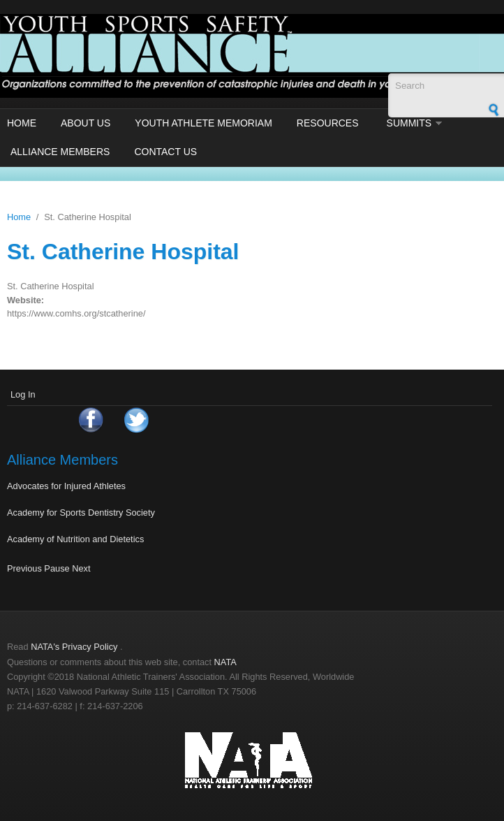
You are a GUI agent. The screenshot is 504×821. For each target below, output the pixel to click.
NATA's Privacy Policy (74, 647)
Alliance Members (60, 152)
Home (22, 123)
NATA (225, 662)
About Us (86, 123)
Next (81, 568)
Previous (24, 568)
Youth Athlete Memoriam (203, 123)
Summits (409, 123)
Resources (328, 123)
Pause (57, 568)
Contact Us (165, 152)
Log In (23, 394)
